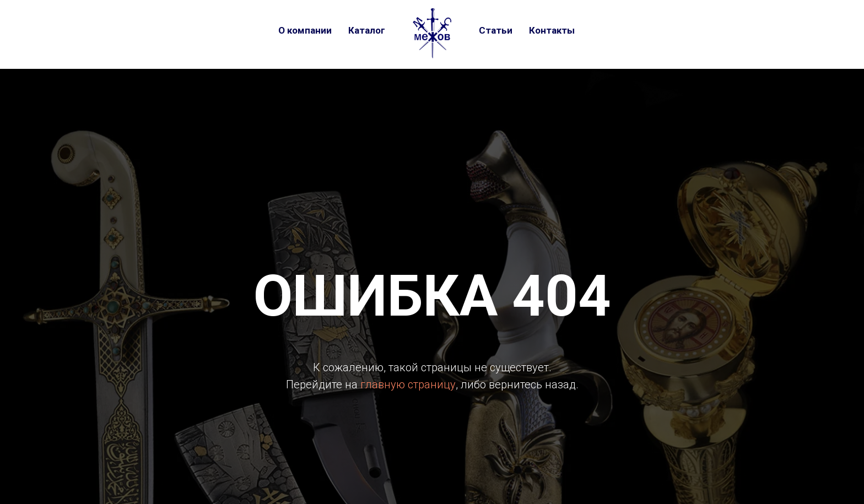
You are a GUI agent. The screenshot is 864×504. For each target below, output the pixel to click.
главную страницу (408, 384)
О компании (305, 30)
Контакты (552, 30)
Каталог (367, 30)
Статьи (496, 30)
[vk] (602, 30)
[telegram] (624, 30)
